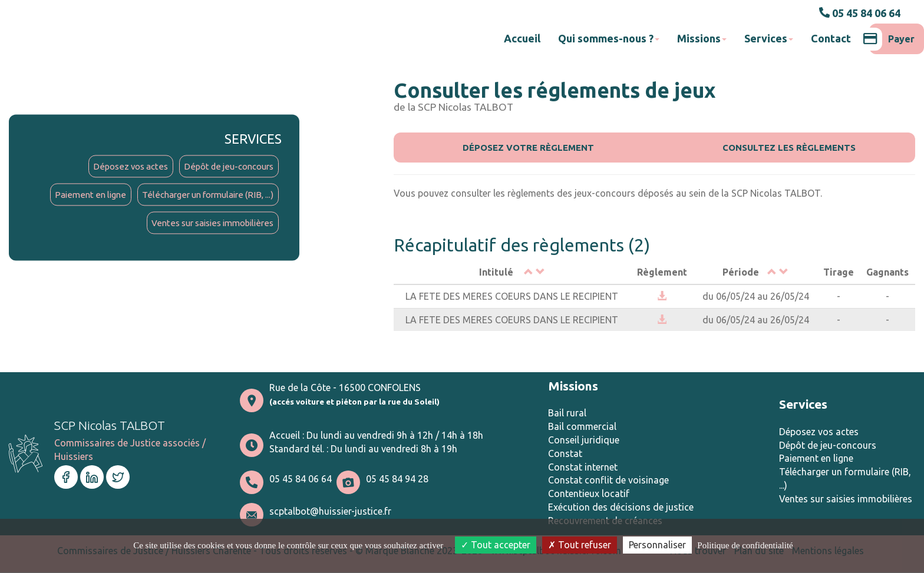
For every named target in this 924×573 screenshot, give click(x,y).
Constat (565, 455)
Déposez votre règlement (529, 147)
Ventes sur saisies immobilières (207, 227)
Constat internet (583, 468)
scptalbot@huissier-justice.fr (330, 512)
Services (769, 38)
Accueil (522, 38)
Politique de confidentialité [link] (745, 545)
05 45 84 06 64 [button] (860, 13)
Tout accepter (496, 545)
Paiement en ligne (77, 197)
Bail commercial (582, 428)
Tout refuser (580, 545)
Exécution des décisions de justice (621, 508)
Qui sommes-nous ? (609, 38)
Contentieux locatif (589, 495)
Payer (892, 39)
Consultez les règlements (789, 147)
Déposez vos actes (120, 167)
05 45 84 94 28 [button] (397, 480)
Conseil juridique (584, 441)
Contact (831, 38)
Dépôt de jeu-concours (225, 167)
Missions (702, 38)
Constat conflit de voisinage (608, 481)
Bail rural (567, 414)
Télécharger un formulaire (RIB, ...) (202, 197)
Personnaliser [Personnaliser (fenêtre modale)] (657, 545)
